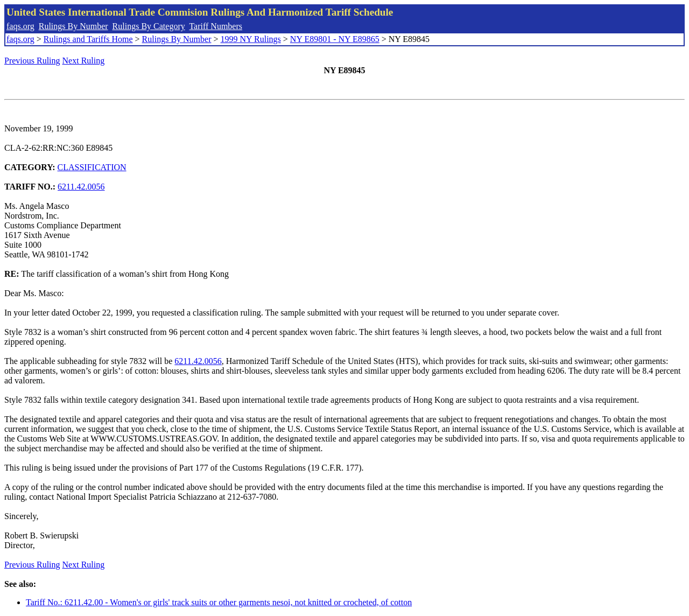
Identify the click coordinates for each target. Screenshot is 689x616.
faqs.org (20, 26)
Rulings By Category (149, 26)
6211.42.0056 (81, 187)
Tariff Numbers (216, 26)
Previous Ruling (32, 61)
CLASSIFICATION (92, 167)
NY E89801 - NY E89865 (335, 39)
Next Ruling (84, 61)
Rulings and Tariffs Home (88, 39)
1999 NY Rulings (251, 39)
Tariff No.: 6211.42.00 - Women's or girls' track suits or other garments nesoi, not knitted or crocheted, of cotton (219, 602)
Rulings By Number (73, 26)
